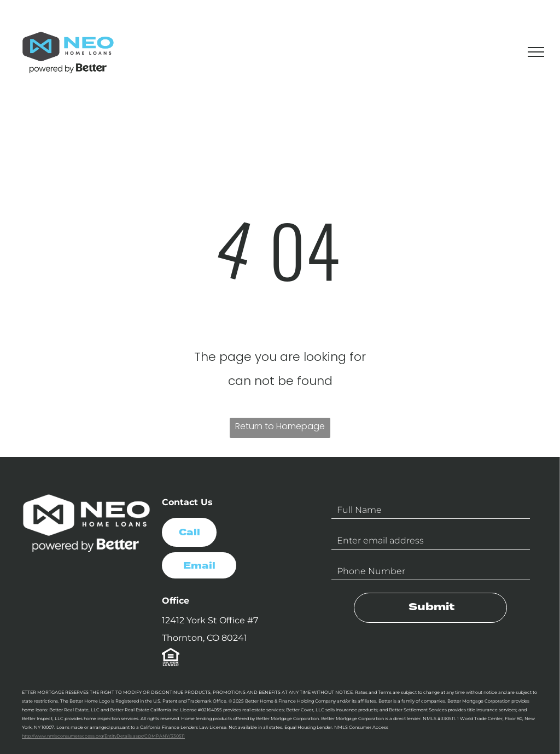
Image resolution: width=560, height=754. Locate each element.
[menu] (536, 52)
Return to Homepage (280, 426)
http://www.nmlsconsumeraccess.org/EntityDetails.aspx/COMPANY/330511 (103, 736)
